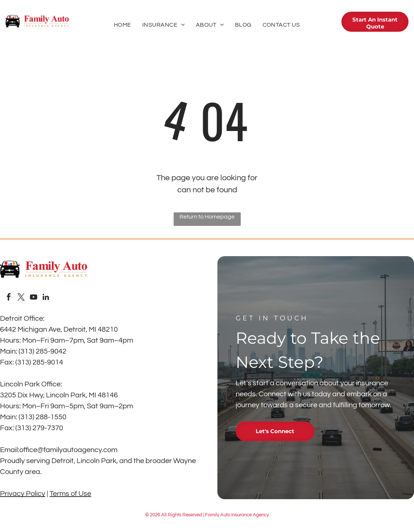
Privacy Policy (23, 494)
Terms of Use (70, 494)
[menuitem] (123, 25)
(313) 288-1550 (42, 417)
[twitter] (21, 298)
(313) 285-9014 (39, 362)
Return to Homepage (207, 217)
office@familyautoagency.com (68, 450)
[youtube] (34, 298)
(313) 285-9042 (42, 351)
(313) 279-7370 (39, 428)
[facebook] (9, 298)
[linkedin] (46, 298)
